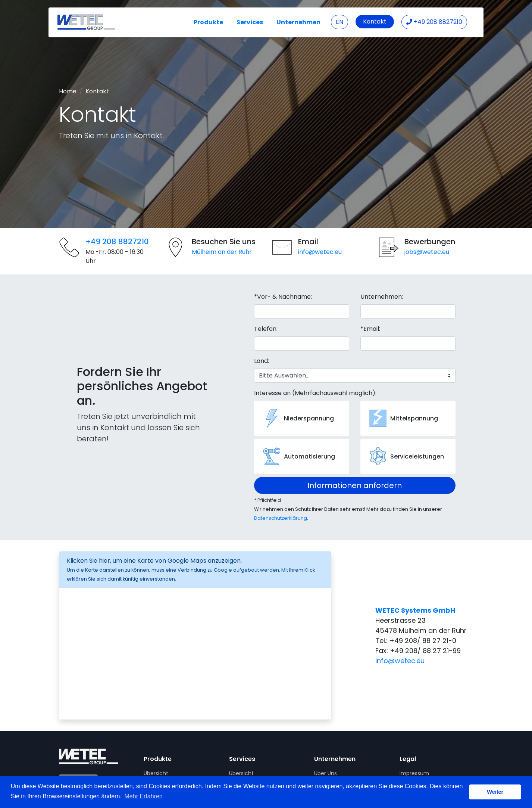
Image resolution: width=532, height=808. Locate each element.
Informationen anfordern (355, 485)
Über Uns (326, 773)
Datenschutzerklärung (281, 518)
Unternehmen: (382, 297)
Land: (262, 361)
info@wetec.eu (320, 252)
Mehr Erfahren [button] (144, 796)
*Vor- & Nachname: (283, 297)
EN (339, 22)
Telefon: (266, 329)
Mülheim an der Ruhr (222, 252)
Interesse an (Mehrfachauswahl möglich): (315, 393)
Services (250, 22)
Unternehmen (298, 22)
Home (68, 91)
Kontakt (375, 21)
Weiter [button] (495, 792)
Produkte (208, 22)
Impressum (414, 773)
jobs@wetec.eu (427, 252)
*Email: (370, 329)
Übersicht (156, 773)
